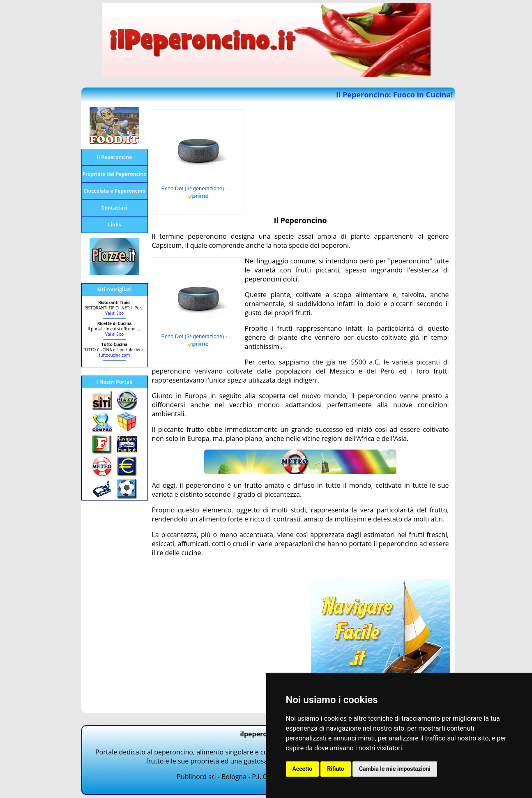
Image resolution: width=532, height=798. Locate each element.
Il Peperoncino (115, 157)
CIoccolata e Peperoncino (114, 191)
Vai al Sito (114, 313)
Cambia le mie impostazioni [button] (395, 769)
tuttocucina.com (114, 355)
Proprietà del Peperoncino (114, 174)
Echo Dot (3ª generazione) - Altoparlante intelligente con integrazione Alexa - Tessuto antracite (198, 188)
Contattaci (114, 208)
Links (115, 225)
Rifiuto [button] (336, 769)
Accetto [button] (303, 769)
